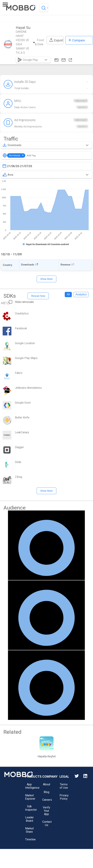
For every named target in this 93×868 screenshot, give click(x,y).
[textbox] (46, 166)
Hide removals (21, 302)
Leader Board (29, 819)
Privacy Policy (64, 797)
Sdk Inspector (31, 808)
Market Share (29, 830)
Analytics (81, 294)
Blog (46, 792)
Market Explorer (30, 797)
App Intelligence (32, 786)
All (68, 294)
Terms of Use (64, 786)
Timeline (30, 839)
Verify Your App (46, 811)
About (47, 784)
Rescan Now (38, 296)
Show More (47, 279)
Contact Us (47, 823)
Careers (47, 800)
